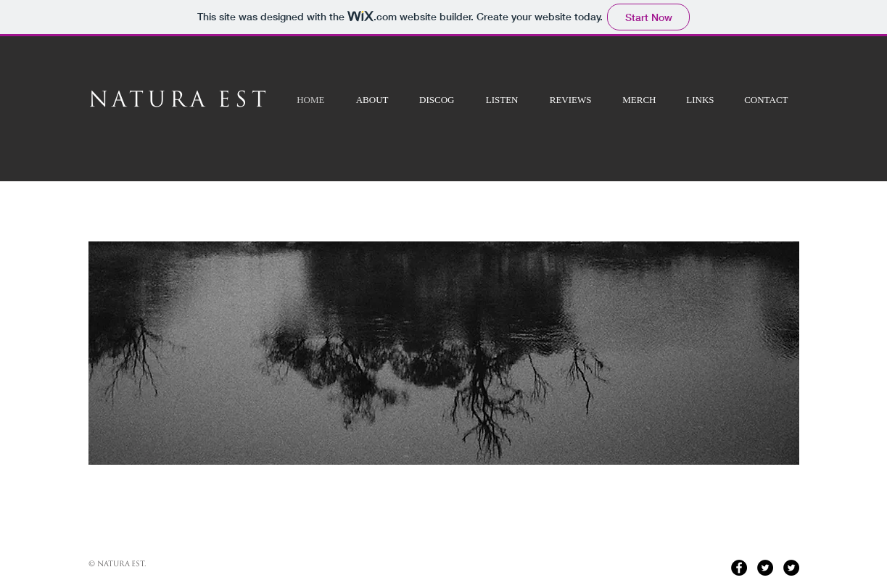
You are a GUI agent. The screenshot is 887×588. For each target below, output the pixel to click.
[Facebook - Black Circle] (739, 568)
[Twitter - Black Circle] (765, 568)
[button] (444, 353)
